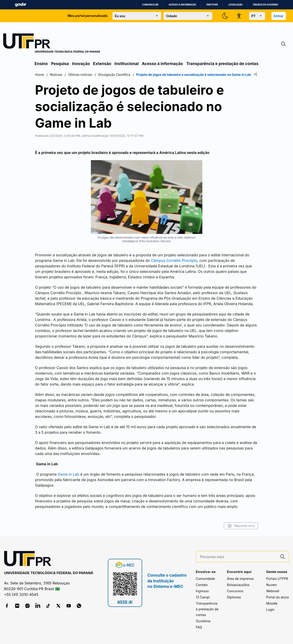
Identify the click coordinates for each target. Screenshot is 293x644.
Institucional (127, 64)
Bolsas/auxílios (238, 585)
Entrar (279, 16)
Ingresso (202, 591)
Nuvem (272, 585)
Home (39, 75)
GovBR (21, 5)
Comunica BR (150, 5)
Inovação (81, 64)
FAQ (199, 627)
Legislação (236, 5)
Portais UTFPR (277, 579)
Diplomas (234, 597)
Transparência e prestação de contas (222, 64)
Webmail (273, 591)
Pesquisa (60, 64)
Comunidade (205, 579)
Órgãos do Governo (266, 5)
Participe (212, 5)
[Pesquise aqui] (238, 557)
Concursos (235, 591)
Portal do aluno (278, 597)
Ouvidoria (203, 621)
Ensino (41, 64)
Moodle (272, 603)
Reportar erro (241, 526)
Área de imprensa (240, 579)
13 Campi (203, 597)
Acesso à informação (182, 5)
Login (270, 610)
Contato (202, 585)
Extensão (102, 64)
